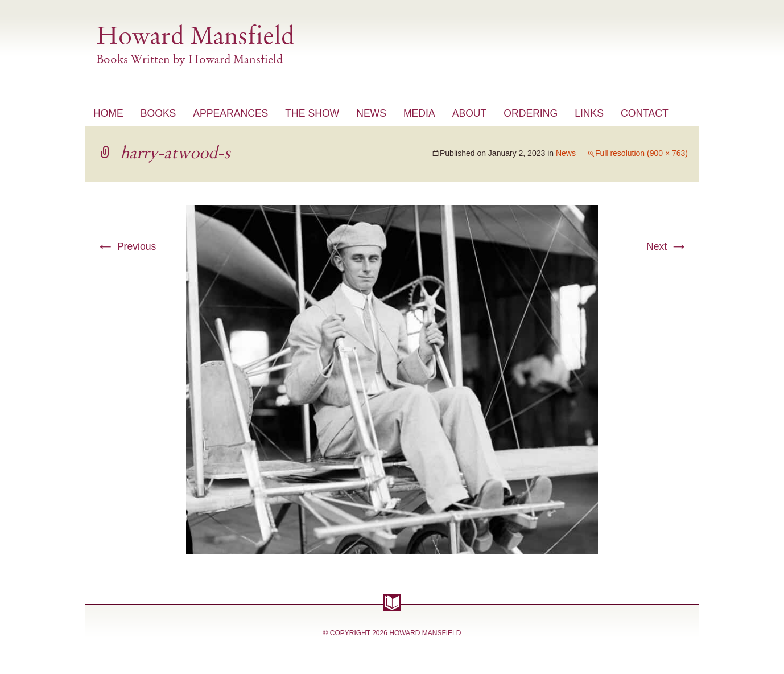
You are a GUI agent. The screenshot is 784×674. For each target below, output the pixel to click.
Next (667, 246)
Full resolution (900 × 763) (641, 153)
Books (158, 113)
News (371, 113)
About (470, 113)
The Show (312, 113)
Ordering (531, 113)
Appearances (230, 113)
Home (108, 113)
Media (419, 113)
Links (589, 113)
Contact (645, 113)
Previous (126, 246)
